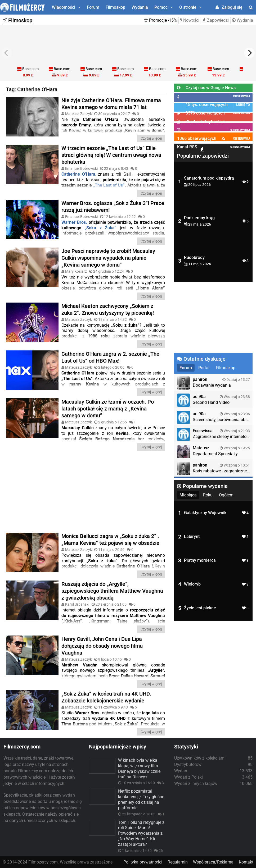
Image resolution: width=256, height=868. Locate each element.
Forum (93, 7)
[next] (249, 53)
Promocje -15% (160, 20)
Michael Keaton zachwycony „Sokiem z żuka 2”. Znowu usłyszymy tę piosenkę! (108, 309)
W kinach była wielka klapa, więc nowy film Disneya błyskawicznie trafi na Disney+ (139, 768)
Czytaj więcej (151, 138)
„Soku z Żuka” (101, 228)
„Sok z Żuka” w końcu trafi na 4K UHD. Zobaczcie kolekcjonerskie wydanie (106, 697)
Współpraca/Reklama (213, 862)
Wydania (140, 7)
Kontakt (246, 862)
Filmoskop (115, 7)
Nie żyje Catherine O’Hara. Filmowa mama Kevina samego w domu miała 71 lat (111, 104)
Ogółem (226, 495)
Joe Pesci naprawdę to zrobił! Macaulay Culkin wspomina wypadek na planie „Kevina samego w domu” (108, 258)
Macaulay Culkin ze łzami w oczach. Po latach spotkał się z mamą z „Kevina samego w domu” (108, 409)
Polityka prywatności (143, 862)
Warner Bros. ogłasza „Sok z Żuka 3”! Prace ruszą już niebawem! (113, 207)
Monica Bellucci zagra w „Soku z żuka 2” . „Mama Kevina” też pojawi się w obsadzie (110, 540)
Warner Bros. (74, 222)
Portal (204, 368)
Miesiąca (188, 495)
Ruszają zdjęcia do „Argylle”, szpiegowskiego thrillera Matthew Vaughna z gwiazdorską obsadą (112, 591)
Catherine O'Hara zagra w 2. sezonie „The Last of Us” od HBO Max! (110, 357)
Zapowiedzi (216, 20)
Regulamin (178, 862)
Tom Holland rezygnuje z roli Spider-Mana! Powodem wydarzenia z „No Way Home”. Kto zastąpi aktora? (141, 833)
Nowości (190, 20)
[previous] (7, 53)
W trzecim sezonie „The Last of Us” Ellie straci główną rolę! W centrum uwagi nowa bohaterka (111, 155)
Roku (208, 495)
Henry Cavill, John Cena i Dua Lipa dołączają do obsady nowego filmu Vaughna (102, 646)
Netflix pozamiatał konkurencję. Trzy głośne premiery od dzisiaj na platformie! (141, 799)
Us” (121, 185)
